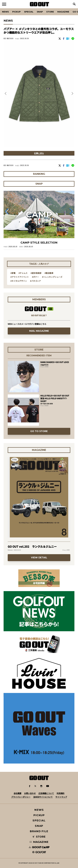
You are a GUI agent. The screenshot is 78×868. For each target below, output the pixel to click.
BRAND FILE (39, 831)
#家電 (13, 273)
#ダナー (35, 277)
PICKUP (16, 12)
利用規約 (60, 793)
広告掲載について (46, 793)
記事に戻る (39, 153)
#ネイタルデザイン (19, 281)
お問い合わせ (30, 793)
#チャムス (23, 273)
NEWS (39, 810)
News (5, 12)
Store (50, 12)
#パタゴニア (35, 281)
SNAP (40, 12)
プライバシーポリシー (21, 797)
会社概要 (18, 793)
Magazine (63, 12)
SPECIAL (29, 12)
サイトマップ (61, 797)
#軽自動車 (49, 273)
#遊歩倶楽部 (36, 273)
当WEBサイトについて (43, 797)
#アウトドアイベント (20, 277)
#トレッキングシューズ (52, 277)
